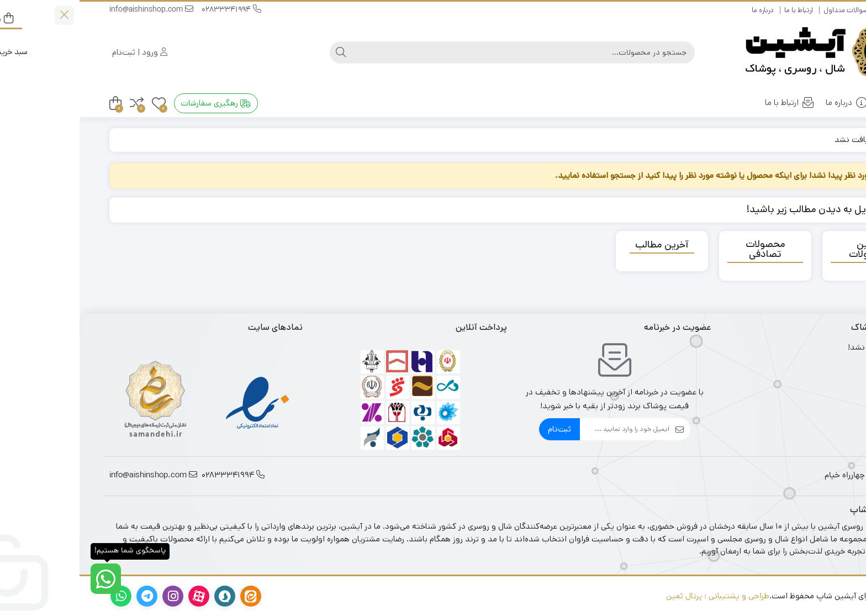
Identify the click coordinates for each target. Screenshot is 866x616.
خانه (815, 102)
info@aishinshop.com (72, 10)
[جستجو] (444, 52)
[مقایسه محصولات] (57, 104)
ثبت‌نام (480, 429)
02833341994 (152, 10)
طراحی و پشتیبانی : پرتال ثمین (638, 596)
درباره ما (683, 10)
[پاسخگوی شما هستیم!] (26, 579)
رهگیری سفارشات (136, 103)
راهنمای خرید (818, 10)
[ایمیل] (545, 429)
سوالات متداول (766, 10)
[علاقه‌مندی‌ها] (79, 104)
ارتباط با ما (719, 10)
